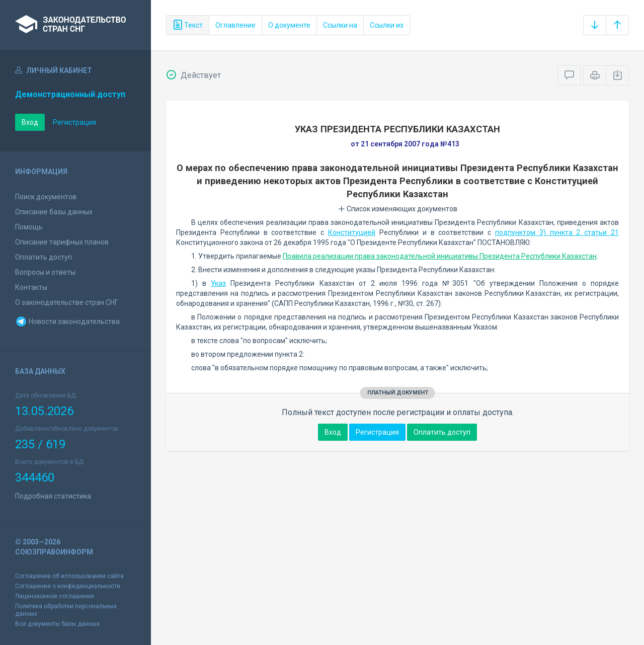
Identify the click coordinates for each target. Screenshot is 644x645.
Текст (188, 25)
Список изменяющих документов (398, 209)
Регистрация (74, 122)
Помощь (29, 227)
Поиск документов (46, 197)
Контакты (31, 287)
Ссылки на (340, 25)
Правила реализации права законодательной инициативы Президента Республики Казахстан (440, 256)
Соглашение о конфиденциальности (68, 586)
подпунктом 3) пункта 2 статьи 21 (557, 232)
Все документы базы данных (57, 624)
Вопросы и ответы (45, 272)
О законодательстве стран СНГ (67, 302)
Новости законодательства (67, 321)
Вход (30, 122)
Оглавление (235, 25)
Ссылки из (387, 25)
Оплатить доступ (44, 257)
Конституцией (352, 232)
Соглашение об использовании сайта (69, 576)
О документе (289, 25)
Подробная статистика (53, 496)
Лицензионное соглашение (55, 596)
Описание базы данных (54, 212)
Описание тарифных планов (62, 242)
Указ (218, 283)
